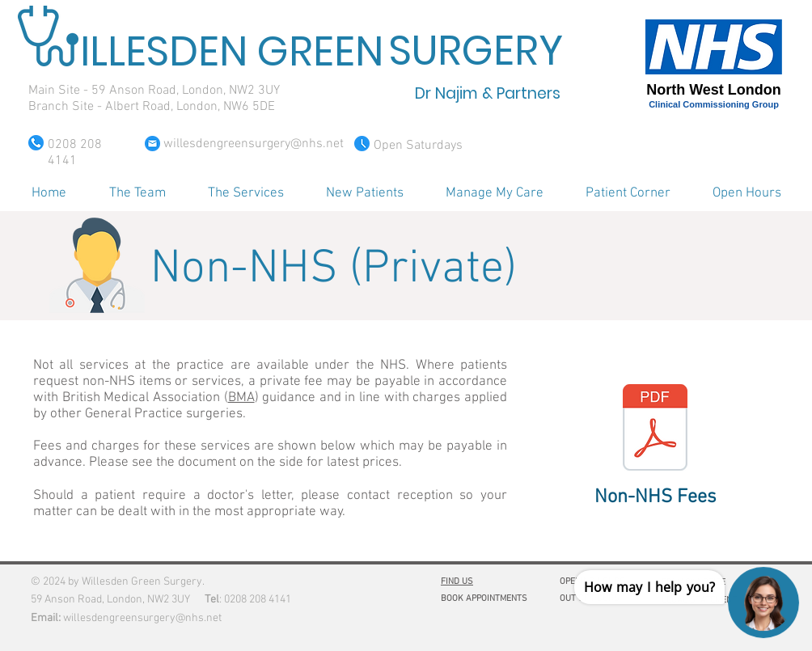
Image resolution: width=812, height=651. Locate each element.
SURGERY (476, 51)
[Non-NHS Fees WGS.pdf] (655, 429)
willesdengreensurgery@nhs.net (142, 618)
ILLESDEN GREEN (232, 52)
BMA (241, 398)
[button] (137, 193)
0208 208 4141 (258, 600)
